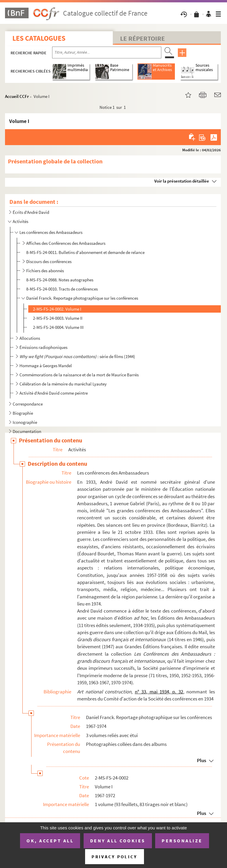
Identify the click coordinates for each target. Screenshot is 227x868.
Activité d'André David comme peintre (54, 393)
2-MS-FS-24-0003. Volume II (58, 318)
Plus (202, 760)
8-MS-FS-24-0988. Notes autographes (60, 280)
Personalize (182, 841)
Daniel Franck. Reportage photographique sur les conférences (82, 298)
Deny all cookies (118, 841)
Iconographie (25, 422)
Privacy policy (114, 857)
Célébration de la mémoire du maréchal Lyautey (63, 384)
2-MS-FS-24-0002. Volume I (57, 309)
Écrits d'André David (31, 212)
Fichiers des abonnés (45, 271)
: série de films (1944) (77, 356)
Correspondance (28, 404)
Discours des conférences (49, 261)
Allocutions (30, 338)
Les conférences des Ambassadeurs (51, 232)
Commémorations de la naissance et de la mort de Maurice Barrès (79, 375)
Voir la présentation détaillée (182, 181)
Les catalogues (39, 38)
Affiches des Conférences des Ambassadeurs (66, 243)
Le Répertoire (143, 38)
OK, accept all (50, 841)
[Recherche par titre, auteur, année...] (107, 52)
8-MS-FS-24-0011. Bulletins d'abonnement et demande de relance (85, 252)
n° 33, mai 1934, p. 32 (159, 692)
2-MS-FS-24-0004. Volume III (58, 327)
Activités (20, 221)
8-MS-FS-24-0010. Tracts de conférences (62, 289)
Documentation (27, 431)
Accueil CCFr (17, 96)
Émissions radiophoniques (43, 347)
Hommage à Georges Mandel (46, 366)
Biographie (23, 413)
